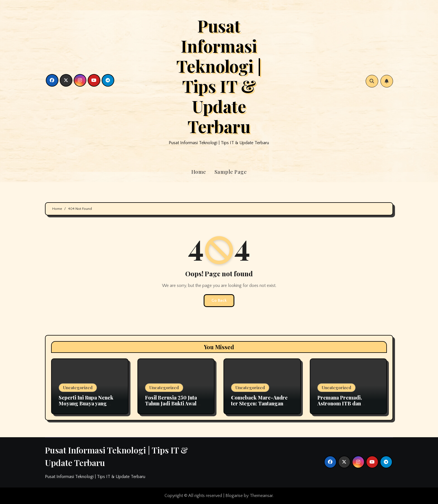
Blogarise (234, 496)
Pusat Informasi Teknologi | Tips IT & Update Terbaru (219, 76)
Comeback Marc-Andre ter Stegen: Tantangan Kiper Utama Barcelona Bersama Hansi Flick (259, 407)
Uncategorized (78, 387)
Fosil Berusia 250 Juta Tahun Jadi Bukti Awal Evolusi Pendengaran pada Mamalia (171, 407)
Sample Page (231, 172)
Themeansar (261, 496)
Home (199, 172)
